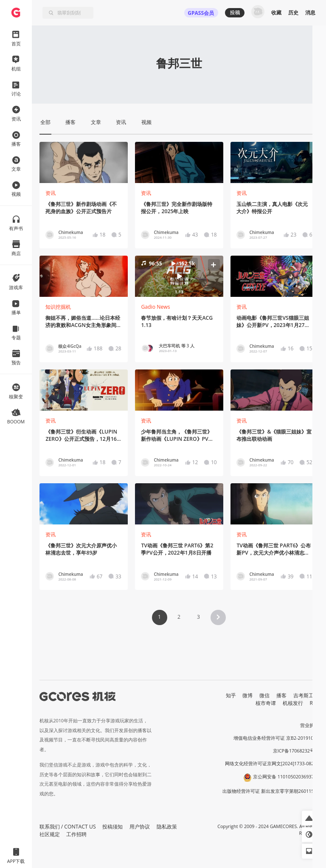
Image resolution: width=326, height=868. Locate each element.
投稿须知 (112, 827)
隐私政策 (167, 827)
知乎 (231, 695)
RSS (314, 703)
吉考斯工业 (306, 695)
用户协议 (140, 827)
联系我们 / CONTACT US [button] (68, 827)
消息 (310, 13)
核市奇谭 (266, 703)
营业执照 (309, 725)
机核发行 (293, 703)
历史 (293, 13)
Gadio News (155, 307)
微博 (247, 695)
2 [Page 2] (179, 617)
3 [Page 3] (198, 617)
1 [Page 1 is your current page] (159, 617)
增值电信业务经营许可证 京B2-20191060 (276, 738)
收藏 (276, 13)
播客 (281, 695)
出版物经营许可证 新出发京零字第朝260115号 (271, 791)
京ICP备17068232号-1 (296, 751)
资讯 (51, 193)
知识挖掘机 (58, 307)
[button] (179, 276)
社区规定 (50, 834)
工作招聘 (76, 834)
